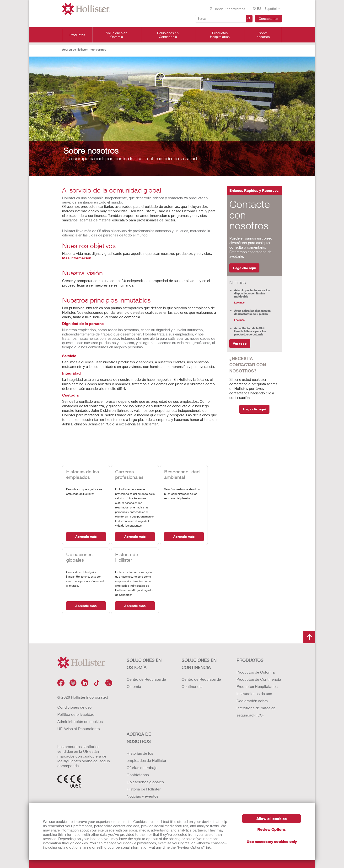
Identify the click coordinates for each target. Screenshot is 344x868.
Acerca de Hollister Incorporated (84, 50)
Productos (77, 35)
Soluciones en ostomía (144, 664)
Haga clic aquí (244, 268)
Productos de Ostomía (256, 672)
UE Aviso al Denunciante (79, 729)
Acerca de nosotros (139, 738)
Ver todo (240, 343)
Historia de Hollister (127, 557)
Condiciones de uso (74, 707)
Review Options (271, 829)
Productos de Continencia (259, 679)
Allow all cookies (271, 818)
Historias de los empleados (83, 474)
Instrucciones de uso (254, 693)
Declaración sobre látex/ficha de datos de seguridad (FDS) (256, 708)
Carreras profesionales (129, 474)
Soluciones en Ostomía (117, 35)
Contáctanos (268, 18)
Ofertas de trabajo (142, 767)
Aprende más (86, 536)
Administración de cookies (80, 721)
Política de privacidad (76, 714)
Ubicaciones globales (79, 557)
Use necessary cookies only (272, 841)
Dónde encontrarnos (227, 9)
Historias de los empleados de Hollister (146, 757)
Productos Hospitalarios (220, 35)
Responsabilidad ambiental (182, 474)
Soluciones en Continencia (168, 35)
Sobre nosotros (263, 35)
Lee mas (239, 302)
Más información (77, 258)
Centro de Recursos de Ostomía (146, 683)
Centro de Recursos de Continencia (201, 683)
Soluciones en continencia (199, 664)
